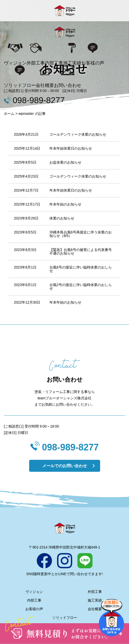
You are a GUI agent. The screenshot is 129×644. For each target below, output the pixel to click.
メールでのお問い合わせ (65, 466)
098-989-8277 (70, 447)
